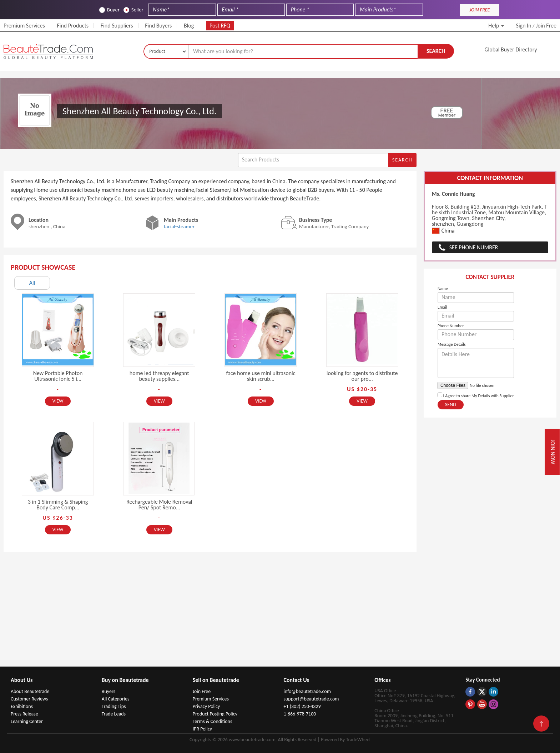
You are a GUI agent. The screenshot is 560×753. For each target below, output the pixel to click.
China (443, 231)
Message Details (452, 344)
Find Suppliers (117, 26)
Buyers (109, 691)
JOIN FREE (480, 10)
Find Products (73, 26)
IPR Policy (203, 729)
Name (443, 289)
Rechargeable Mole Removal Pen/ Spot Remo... (159, 505)
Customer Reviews (29, 699)
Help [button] (496, 26)
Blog (189, 26)
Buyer (109, 10)
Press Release (24, 714)
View (58, 401)
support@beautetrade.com (311, 699)
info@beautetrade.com (307, 691)
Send (451, 405)
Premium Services (24, 26)
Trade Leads (114, 714)
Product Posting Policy (215, 714)
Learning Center (27, 721)
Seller (133, 10)
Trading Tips (114, 706)
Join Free (546, 26)
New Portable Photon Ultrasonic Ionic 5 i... (58, 376)
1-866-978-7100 (300, 714)
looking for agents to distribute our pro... (362, 376)
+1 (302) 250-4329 (302, 706)
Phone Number (451, 326)
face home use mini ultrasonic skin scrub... (261, 376)
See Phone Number (474, 247)
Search (436, 51)
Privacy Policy (206, 706)
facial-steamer (179, 226)
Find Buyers (158, 26)
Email (442, 307)
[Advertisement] (280, 613)
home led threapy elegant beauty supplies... (159, 376)
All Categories (116, 699)
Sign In (524, 26)
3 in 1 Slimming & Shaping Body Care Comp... (58, 505)
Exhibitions (22, 706)
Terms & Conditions (213, 721)
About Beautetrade (30, 691)
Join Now (553, 452)
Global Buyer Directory (511, 49)
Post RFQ (220, 26)
